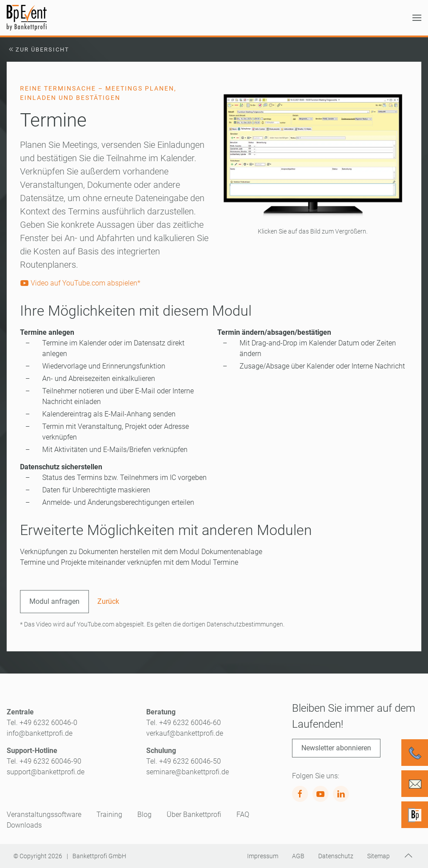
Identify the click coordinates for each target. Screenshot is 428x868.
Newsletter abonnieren (336, 748)
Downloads (24, 825)
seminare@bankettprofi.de (188, 772)
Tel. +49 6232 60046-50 (184, 761)
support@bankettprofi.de (46, 772)
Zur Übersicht (38, 50)
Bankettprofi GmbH (99, 856)
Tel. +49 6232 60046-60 (184, 723)
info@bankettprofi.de (40, 733)
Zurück (108, 601)
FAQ (243, 814)
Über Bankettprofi (194, 814)
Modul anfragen (54, 601)
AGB (298, 856)
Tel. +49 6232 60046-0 (42, 723)
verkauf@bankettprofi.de (185, 733)
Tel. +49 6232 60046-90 (44, 761)
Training (109, 814)
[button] (417, 18)
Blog (144, 814)
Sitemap (378, 856)
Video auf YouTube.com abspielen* (80, 283)
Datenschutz (336, 856)
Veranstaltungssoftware (44, 814)
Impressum (263, 856)
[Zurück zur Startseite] (27, 18)
